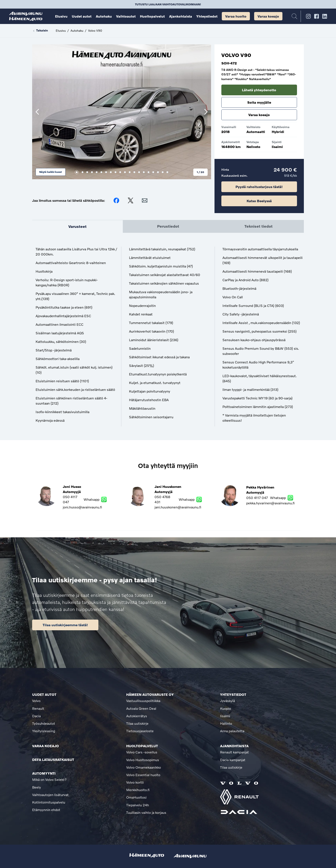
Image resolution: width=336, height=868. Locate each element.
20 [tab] (167, 172)
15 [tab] (144, 172)
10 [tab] (120, 172)
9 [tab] (115, 172)
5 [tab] (97, 172)
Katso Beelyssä (259, 201)
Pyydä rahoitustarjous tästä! (259, 187)
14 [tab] (139, 172)
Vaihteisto (253, 127)
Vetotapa (253, 142)
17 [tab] (153, 172)
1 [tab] (77, 172)
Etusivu (61, 31)
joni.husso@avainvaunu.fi (82, 507)
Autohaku (77, 31)
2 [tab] (82, 172)
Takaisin (40, 31)
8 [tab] (111, 172)
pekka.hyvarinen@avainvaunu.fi (270, 503)
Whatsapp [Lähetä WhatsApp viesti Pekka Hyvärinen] (282, 498)
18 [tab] (158, 172)
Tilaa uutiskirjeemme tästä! (65, 625)
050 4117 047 (70, 499)
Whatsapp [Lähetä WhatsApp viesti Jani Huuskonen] (190, 499)
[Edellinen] (37, 112)
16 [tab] (148, 172)
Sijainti (277, 142)
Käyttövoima (281, 127)
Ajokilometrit (231, 142)
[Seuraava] (206, 112)
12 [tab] (130, 172)
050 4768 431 (162, 499)
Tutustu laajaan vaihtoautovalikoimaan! (168, 4)
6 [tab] (101, 172)
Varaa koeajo (259, 115)
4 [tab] (92, 172)
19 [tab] (163, 172)
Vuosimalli (229, 127)
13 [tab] (134, 172)
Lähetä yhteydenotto (259, 90)
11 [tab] (125, 172)
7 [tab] (106, 172)
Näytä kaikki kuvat (51, 172)
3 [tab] (87, 172)
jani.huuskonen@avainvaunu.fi (178, 507)
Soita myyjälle (259, 102)
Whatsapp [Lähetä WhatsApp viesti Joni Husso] (94, 499)
